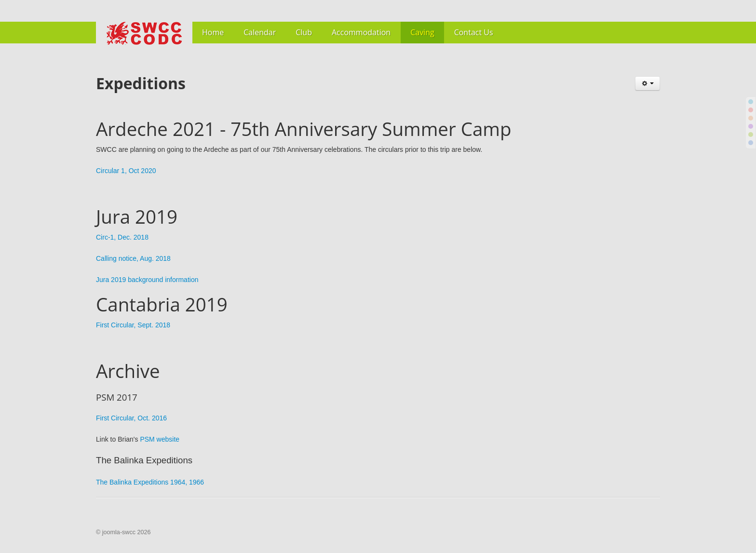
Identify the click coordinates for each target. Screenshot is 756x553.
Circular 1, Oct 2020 (126, 171)
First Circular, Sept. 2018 (133, 325)
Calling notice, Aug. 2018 (133, 258)
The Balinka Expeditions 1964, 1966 (150, 482)
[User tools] (648, 83)
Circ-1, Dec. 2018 (122, 237)
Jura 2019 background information (147, 280)
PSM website (160, 439)
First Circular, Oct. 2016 (131, 418)
